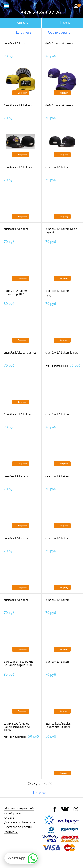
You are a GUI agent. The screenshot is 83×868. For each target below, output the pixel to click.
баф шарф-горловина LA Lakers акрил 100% (19, 663)
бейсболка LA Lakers (59, 43)
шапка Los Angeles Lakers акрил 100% (58, 725)
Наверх (39, 793)
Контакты (11, 831)
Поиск (64, 22)
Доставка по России (18, 827)
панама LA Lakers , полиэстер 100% (16, 292)
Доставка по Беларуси (20, 822)
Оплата (9, 818)
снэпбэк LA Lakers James (20, 352)
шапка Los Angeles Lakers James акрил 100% (17, 727)
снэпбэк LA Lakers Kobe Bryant (61, 230)
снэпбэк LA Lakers (16, 43)
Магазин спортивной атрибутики (19, 811)
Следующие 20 (40, 784)
